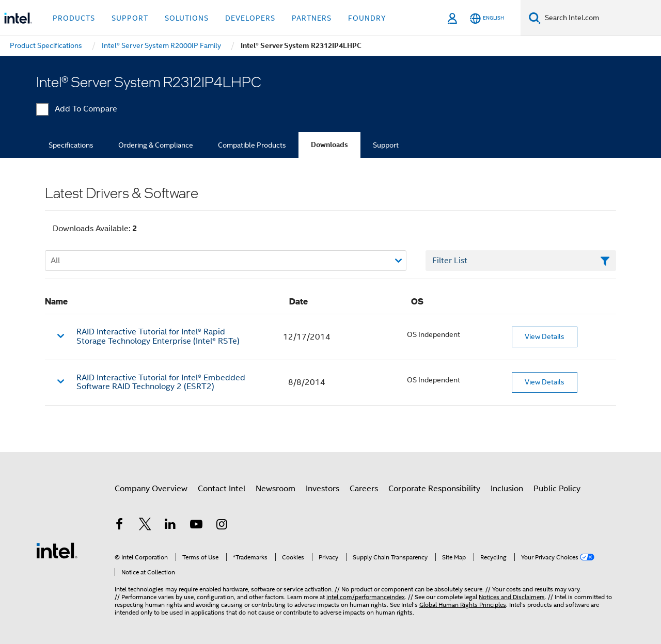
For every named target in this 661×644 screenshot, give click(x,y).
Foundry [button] (367, 18)
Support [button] (130, 18)
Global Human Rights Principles (463, 605)
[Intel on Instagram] (222, 526)
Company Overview (151, 489)
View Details (545, 336)
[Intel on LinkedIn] (170, 526)
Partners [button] (312, 18)
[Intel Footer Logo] (57, 550)
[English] (487, 18)
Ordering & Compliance (156, 145)
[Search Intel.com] (601, 18)
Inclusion (507, 489)
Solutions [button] (187, 18)
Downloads (329, 145)
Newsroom (276, 489)
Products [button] (74, 18)
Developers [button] (250, 18)
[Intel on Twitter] (145, 526)
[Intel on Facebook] (119, 526)
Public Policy (557, 489)
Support (386, 145)
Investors (322, 489)
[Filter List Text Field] (521, 261)
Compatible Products (252, 145)
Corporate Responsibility (434, 489)
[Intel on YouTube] (196, 526)
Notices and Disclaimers (512, 597)
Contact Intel (222, 489)
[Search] (535, 18)
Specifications (71, 145)
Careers (364, 489)
